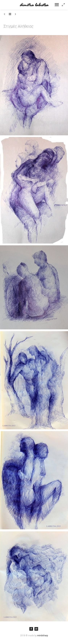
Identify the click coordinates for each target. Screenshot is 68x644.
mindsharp (43, 636)
